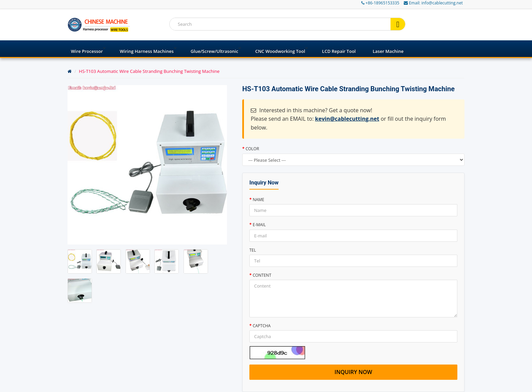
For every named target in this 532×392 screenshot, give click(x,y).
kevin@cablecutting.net (347, 119)
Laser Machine (388, 51)
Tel (253, 250)
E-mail (259, 225)
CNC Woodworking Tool (280, 51)
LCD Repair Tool (339, 51)
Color (252, 149)
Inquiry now (353, 372)
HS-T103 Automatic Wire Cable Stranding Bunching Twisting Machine (149, 71)
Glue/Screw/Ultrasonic (214, 51)
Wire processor (87, 51)
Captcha (262, 326)
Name (259, 200)
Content (262, 275)
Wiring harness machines (147, 51)
